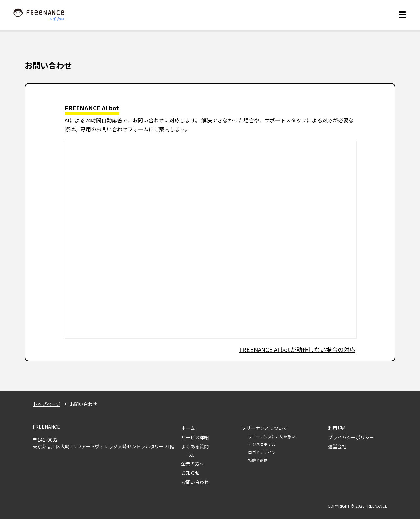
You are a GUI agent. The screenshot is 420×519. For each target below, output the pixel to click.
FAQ (191, 455)
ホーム (188, 428)
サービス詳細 (195, 437)
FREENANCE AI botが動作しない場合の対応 (297, 349)
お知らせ (190, 473)
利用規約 (337, 428)
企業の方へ (193, 464)
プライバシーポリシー (351, 437)
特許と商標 (258, 460)
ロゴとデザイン (262, 452)
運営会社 (337, 446)
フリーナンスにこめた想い (272, 436)
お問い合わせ (195, 482)
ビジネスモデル (262, 444)
